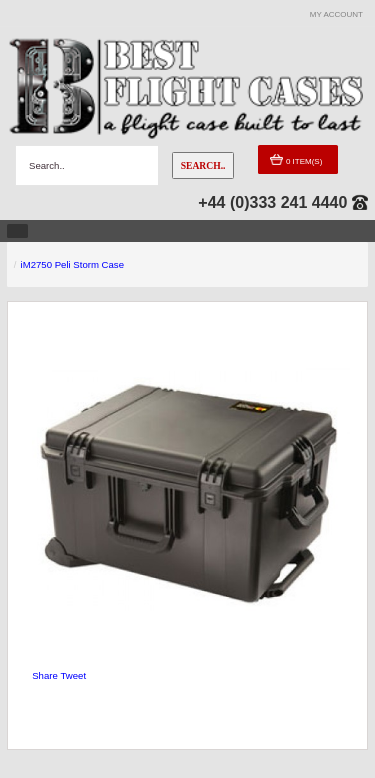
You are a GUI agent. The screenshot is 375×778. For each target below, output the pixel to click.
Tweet (73, 675)
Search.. (203, 165)
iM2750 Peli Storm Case (72, 264)
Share (45, 675)
